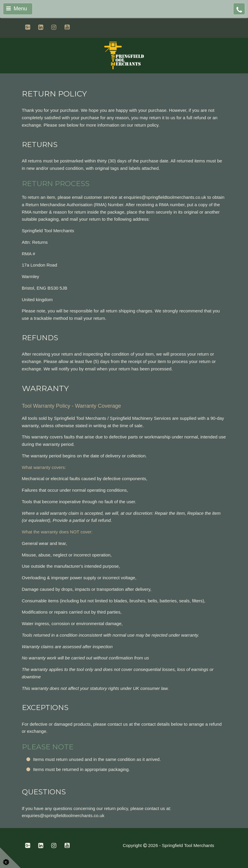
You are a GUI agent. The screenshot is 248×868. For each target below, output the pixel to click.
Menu (17, 9)
